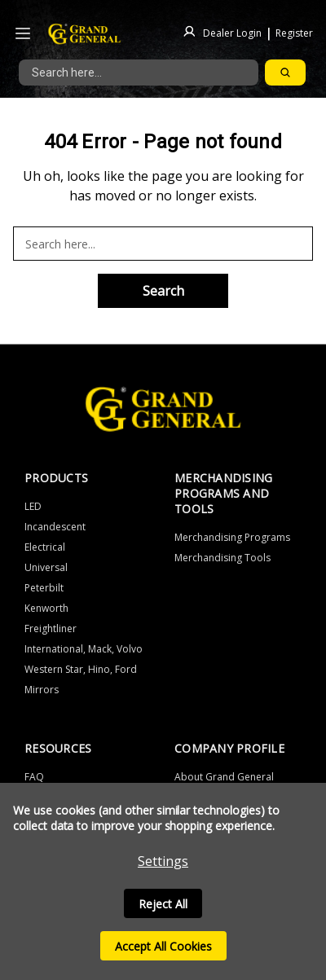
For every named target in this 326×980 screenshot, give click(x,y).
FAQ (34, 777)
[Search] (285, 73)
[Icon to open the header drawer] (23, 34)
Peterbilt (44, 588)
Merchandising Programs (232, 537)
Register (294, 32)
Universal (46, 567)
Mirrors (42, 690)
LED (33, 506)
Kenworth (46, 608)
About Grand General (224, 777)
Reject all (163, 904)
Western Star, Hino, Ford (81, 669)
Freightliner (51, 628)
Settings (163, 861)
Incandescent (55, 527)
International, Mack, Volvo (84, 649)
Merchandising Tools (222, 558)
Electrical (45, 547)
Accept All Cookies (163, 946)
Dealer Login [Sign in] (232, 32)
